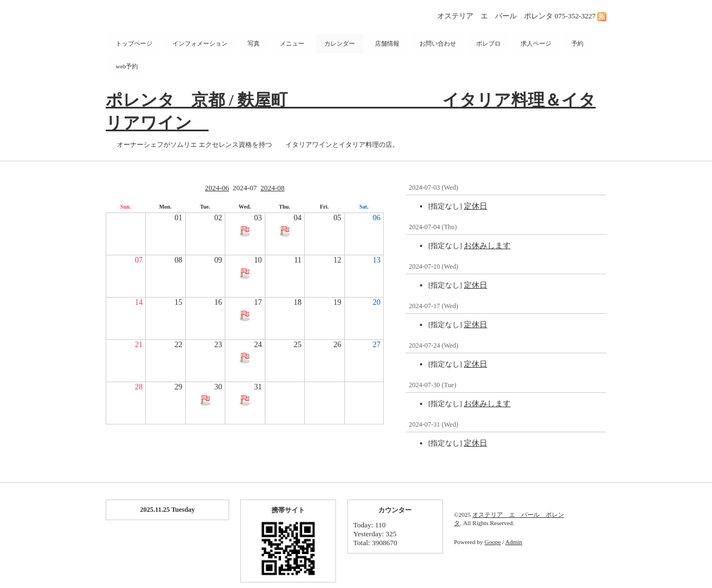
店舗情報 (387, 43)
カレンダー (340, 43)
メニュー (292, 43)
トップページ (134, 43)
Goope (493, 542)
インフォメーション (200, 43)
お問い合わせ (438, 43)
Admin (514, 542)
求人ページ (536, 43)
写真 (254, 43)
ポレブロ (488, 43)
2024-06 (217, 188)
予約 (577, 43)
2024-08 (272, 188)
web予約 (127, 66)
